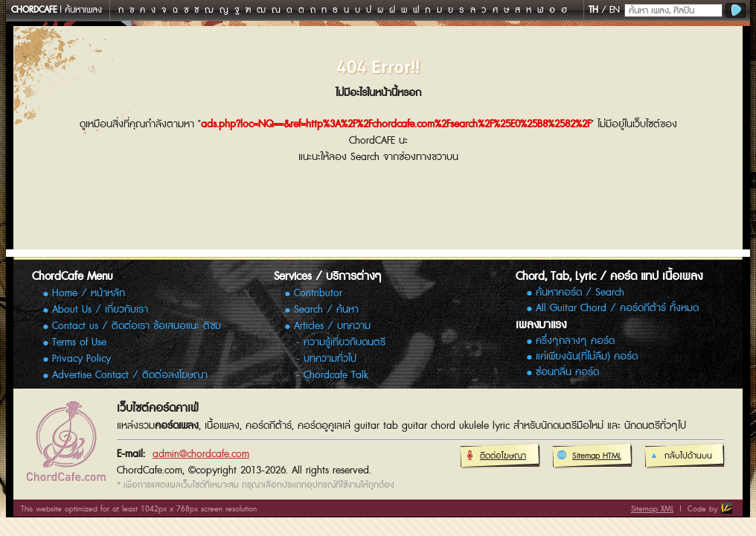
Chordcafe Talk (336, 375)
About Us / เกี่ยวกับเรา (100, 310)
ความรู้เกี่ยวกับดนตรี (345, 342)
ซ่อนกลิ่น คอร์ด (567, 373)
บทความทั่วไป (330, 359)
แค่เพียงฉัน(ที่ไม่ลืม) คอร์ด (587, 357)
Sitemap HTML (589, 456)
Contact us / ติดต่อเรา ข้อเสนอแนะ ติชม (137, 326)
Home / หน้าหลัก (89, 293)
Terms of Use (79, 342)
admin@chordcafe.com (201, 454)
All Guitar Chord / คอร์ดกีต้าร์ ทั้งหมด (617, 309)
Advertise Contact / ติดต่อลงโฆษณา (130, 375)
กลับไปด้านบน (680, 456)
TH (593, 10)
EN (615, 10)
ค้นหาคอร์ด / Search (580, 293)
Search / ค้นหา (326, 310)
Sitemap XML (652, 509)
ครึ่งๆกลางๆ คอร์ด (575, 341)
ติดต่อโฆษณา (495, 456)
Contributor (318, 293)
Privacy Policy (81, 359)
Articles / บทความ (332, 326)
